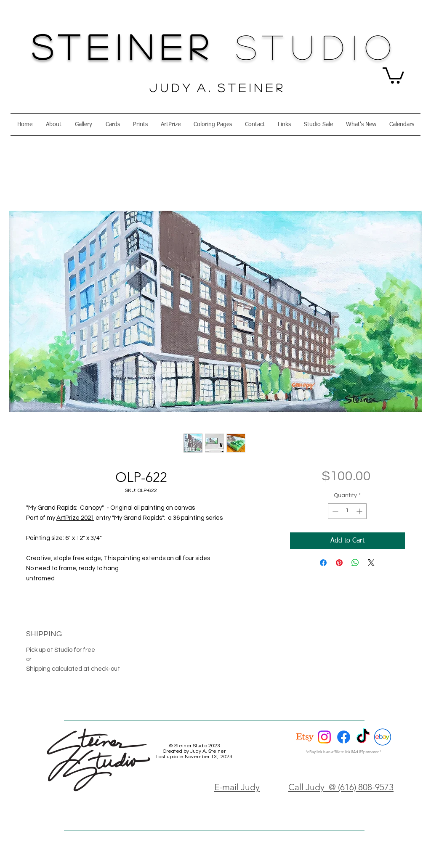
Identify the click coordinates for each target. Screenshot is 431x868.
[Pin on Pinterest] (339, 563)
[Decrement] (334, 511)
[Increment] (360, 511)
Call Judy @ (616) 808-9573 (341, 787)
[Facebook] (344, 737)
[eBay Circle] (382, 737)
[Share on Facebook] (323, 563)
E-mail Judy (237, 787)
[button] (393, 75)
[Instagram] (324, 737)
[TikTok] (363, 737)
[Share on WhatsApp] (355, 563)
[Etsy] (305, 737)
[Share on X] (371, 563)
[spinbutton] (347, 511)
